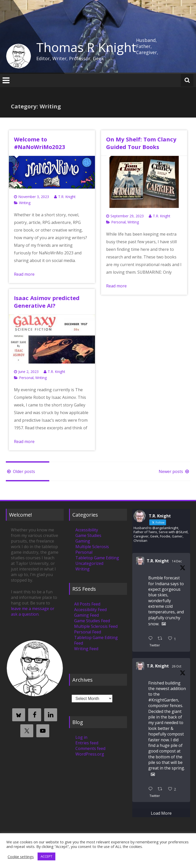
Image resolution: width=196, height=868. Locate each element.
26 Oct (177, 666)
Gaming (83, 541)
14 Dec (177, 561)
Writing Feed (86, 649)
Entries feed (87, 743)
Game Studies (88, 535)
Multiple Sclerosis (92, 547)
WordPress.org (90, 754)
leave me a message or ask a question (33, 611)
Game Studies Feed (92, 621)
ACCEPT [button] (46, 856)
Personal (118, 222)
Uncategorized (89, 563)
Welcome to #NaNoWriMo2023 (40, 143)
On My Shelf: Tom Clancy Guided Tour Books (141, 143)
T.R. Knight (67, 197)
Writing (25, 203)
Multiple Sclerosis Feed (96, 626)
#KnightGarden (163, 700)
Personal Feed (88, 632)
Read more (24, 274)
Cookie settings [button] (21, 857)
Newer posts (174, 471)
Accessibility (87, 530)
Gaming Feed (86, 615)
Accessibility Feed (90, 610)
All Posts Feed (87, 604)
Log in (81, 737)
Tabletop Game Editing (97, 558)
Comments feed (90, 748)
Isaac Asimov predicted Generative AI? (47, 302)
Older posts (20, 471)
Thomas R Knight (86, 47)
